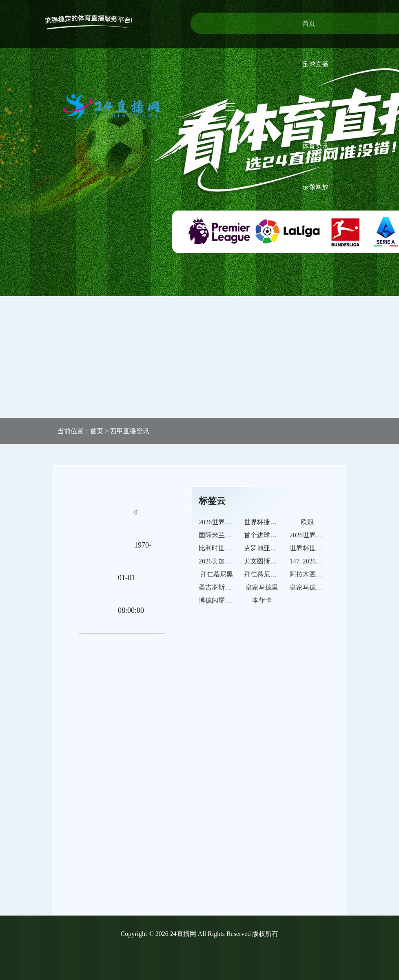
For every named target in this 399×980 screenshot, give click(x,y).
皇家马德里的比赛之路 (322, 587)
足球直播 (315, 64)
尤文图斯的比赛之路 (273, 561)
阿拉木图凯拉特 (313, 574)
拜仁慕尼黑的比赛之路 (277, 574)
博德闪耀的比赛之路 (228, 600)
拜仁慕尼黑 (217, 574)
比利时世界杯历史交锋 (231, 548)
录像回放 (315, 187)
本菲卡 (262, 600)
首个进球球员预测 (270, 535)
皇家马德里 (262, 587)
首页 (309, 23)
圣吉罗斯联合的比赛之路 (235, 587)
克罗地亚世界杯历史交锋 (280, 548)
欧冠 (307, 522)
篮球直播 (315, 105)
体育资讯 (315, 146)
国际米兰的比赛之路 (228, 535)
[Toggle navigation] (230, 107)
